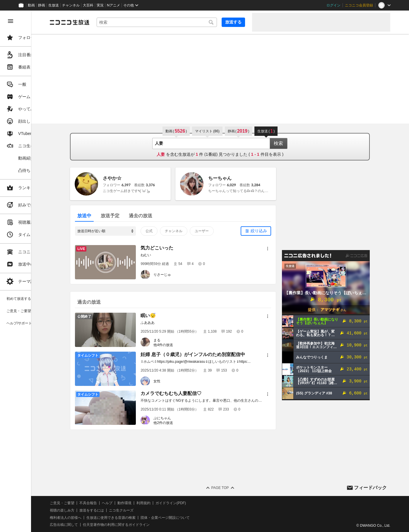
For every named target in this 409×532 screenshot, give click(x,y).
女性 (174, 381)
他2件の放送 (181, 423)
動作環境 (159, 503)
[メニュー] (285, 249)
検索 (296, 143)
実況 (100, 5)
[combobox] (174, 22)
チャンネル (71, 5)
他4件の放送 (181, 345)
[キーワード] (174, 22)
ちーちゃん (237, 178)
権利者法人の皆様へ (100, 518)
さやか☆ (130, 178)
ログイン (333, 5)
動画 (31, 5)
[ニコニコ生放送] (104, 22)
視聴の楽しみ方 (97, 510)
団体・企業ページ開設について (200, 518)
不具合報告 (123, 503)
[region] (33, 271)
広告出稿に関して (98, 525)
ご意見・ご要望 (97, 503)
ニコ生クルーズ (156, 510)
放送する (233, 22)
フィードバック (370, 488)
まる (174, 340)
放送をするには (126, 510)
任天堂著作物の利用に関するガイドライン (151, 525)
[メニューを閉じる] (11, 21)
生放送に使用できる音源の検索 (146, 518)
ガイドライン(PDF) (205, 503)
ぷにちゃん (180, 418)
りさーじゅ (180, 275)
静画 (42, 5)
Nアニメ (113, 5)
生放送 (54, 5)
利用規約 (178, 503)
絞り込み (276, 231)
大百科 (88, 5)
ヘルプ (142, 503)
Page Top (237, 488)
